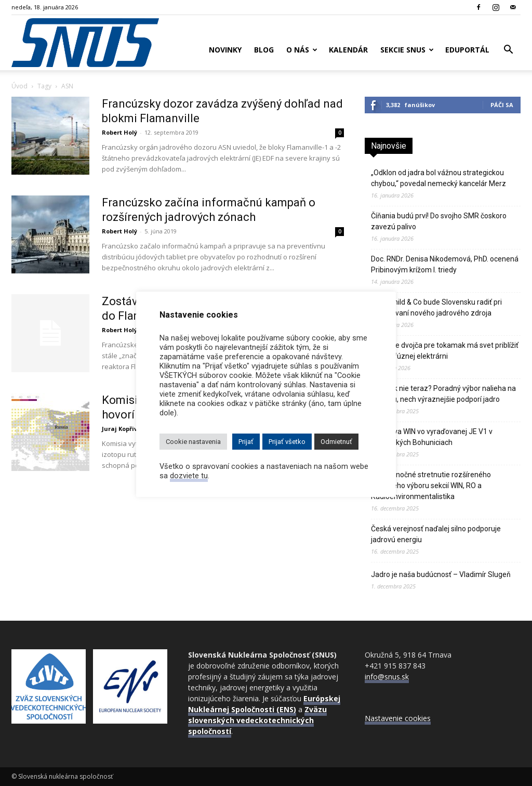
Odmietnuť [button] (336, 442)
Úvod (19, 86)
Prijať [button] (246, 442)
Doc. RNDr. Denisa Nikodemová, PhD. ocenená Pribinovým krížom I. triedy (445, 264)
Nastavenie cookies (398, 718)
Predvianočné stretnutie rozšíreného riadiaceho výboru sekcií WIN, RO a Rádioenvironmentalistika (431, 486)
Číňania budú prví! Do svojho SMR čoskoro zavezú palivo (439, 221)
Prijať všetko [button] (287, 442)
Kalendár (348, 50)
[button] (508, 51)
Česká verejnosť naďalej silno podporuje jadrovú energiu (436, 534)
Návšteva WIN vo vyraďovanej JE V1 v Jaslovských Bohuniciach (432, 437)
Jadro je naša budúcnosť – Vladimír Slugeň (441, 574)
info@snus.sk (387, 677)
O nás (302, 50)
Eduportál (467, 50)
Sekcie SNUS (407, 50)
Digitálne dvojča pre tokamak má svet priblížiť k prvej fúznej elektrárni (445, 351)
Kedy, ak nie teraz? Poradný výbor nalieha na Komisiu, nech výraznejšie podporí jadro (443, 394)
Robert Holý (119, 132)
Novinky (225, 50)
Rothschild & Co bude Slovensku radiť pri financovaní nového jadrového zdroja (436, 307)
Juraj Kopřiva (122, 429)
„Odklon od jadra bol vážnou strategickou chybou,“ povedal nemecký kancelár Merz (438, 178)
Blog (264, 50)
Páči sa (502, 105)
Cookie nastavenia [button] (193, 442)
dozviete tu (189, 476)
